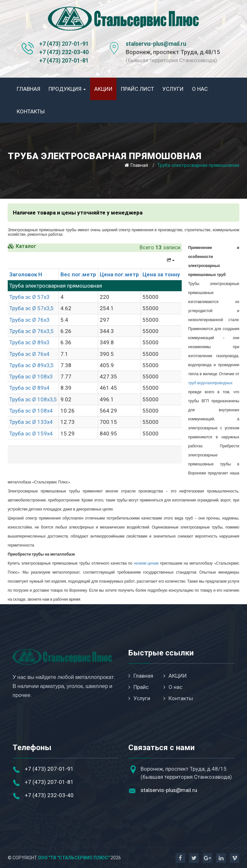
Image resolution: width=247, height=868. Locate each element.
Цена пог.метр (119, 274)
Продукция (67, 89)
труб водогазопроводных (210, 383)
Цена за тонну (161, 274)
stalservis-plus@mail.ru (156, 44)
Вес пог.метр (78, 274)
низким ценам (146, 564)
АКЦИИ (103, 89)
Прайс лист (137, 89)
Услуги (173, 89)
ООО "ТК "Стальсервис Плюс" (74, 858)
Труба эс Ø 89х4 (29, 388)
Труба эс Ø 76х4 (29, 354)
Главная (28, 89)
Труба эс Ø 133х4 (31, 422)
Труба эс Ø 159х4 (31, 434)
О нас (200, 89)
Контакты (31, 111)
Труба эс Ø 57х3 (29, 297)
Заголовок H (26, 274)
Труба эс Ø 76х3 (29, 320)
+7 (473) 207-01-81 (64, 60)
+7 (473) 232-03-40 (64, 52)
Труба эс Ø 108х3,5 (33, 399)
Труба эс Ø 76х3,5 (32, 331)
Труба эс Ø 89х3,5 (32, 365)
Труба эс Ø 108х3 (31, 377)
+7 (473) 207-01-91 (64, 44)
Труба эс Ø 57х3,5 (32, 308)
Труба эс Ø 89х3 (29, 342)
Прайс (138, 687)
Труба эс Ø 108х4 (31, 411)
